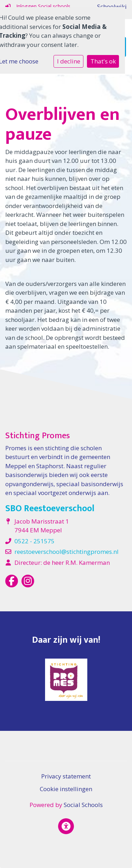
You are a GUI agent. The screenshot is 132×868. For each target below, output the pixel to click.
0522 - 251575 (34, 541)
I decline (69, 61)
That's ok (103, 61)
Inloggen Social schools (38, 6)
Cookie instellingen (66, 789)
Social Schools (83, 805)
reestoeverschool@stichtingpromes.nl (67, 552)
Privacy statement (66, 776)
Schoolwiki (112, 7)
